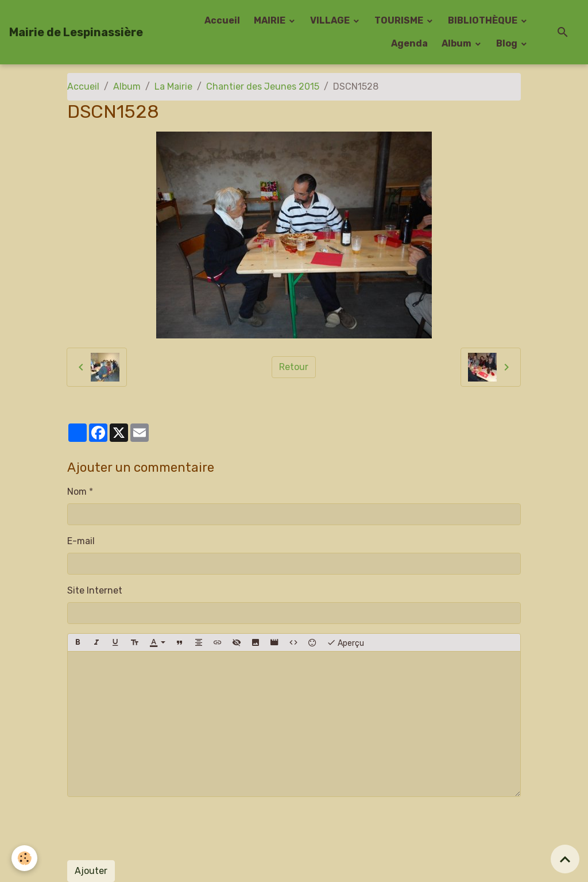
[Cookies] (24, 858)
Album (457, 43)
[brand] (76, 32)
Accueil (222, 20)
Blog (508, 43)
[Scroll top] (565, 859)
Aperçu (345, 642)
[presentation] (154, 829)
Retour (294, 367)
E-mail (81, 541)
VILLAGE (331, 20)
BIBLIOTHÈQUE (483, 20)
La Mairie (173, 86)
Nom (77, 492)
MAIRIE (270, 20)
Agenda (409, 43)
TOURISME (400, 20)
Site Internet (95, 590)
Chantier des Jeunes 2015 (263, 86)
